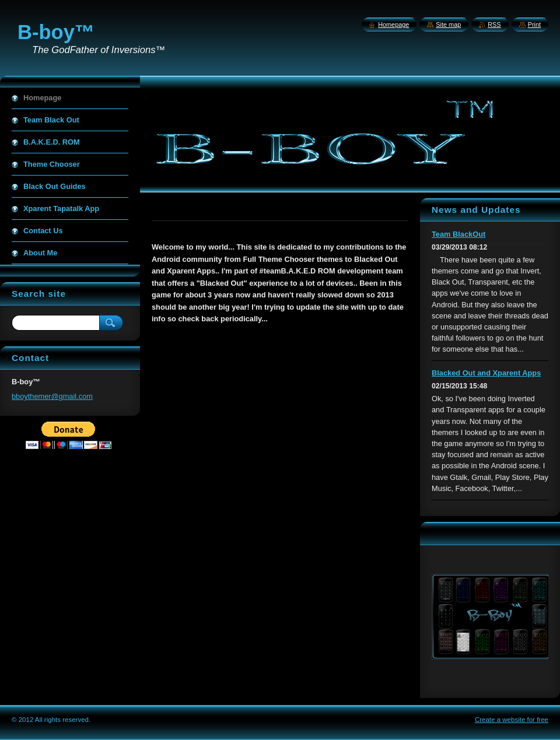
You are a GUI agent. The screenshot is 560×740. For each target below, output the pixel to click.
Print (534, 24)
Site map (448, 24)
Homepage (393, 24)
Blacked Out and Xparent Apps (486, 373)
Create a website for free (512, 720)
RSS (494, 24)
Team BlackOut (459, 234)
